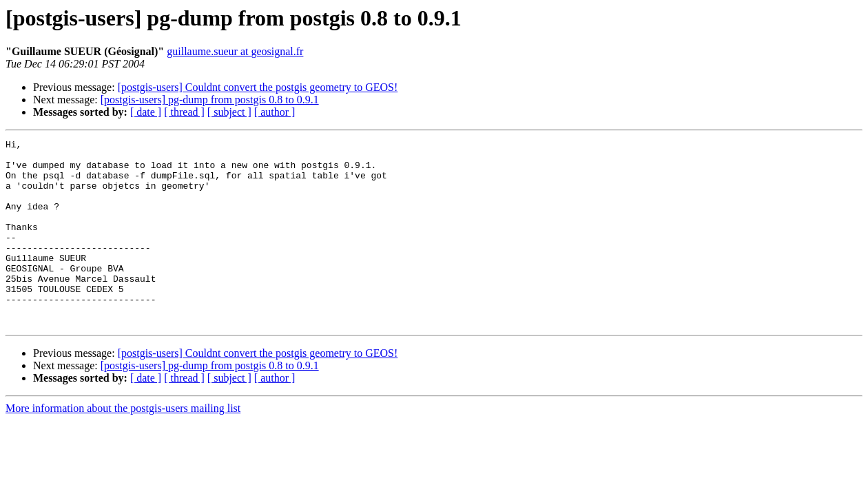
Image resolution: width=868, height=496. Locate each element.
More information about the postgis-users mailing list (123, 445)
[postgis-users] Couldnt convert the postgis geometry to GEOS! (258, 87)
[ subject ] (229, 112)
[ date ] (146, 112)
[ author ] (275, 112)
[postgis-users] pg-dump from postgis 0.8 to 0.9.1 (210, 100)
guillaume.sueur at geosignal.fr (235, 51)
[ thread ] (184, 112)
